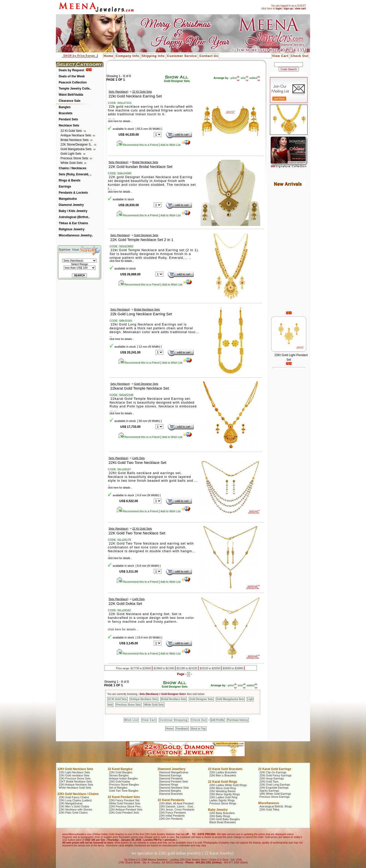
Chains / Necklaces (73, 168)
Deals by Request (71, 70)
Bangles (65, 107)
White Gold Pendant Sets (125, 803)
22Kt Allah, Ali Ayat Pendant (176, 803)
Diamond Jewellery (172, 769)
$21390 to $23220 (187, 668)
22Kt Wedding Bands (223, 791)
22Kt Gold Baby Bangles (225, 819)
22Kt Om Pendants (171, 819)
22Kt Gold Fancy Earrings (276, 775)
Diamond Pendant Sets (173, 781)
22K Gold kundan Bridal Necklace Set (140, 167)
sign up (288, 9)
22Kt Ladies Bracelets (223, 772)
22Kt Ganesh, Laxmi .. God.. (177, 806)
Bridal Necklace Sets (75, 140)
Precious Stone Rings (223, 803)
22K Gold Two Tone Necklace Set (137, 533)
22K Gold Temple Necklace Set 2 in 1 (142, 240)
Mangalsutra (68, 199)
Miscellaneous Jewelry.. (76, 235)
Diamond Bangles (170, 791)
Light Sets (138, 458)
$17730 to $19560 (141, 668)
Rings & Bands (70, 180)
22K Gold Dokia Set (125, 603)
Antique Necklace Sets (76, 135)
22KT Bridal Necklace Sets (75, 781)
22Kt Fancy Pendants (172, 813)
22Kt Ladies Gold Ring (223, 797)
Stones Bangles (119, 775)
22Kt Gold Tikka (269, 809)
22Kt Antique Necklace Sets (76, 785)
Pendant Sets (68, 119)
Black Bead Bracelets (223, 822)
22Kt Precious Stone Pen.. (125, 806)
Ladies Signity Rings (222, 800)
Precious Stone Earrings (275, 797)
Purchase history (238, 720)
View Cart (280, 56)
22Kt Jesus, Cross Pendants (177, 809)
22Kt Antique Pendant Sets (126, 809)
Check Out (300, 56)
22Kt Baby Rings (220, 816)
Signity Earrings (269, 791)
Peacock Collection (73, 82)
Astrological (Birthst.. (74, 217)
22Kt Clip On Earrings (273, 772)
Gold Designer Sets (177, 81)
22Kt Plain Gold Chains (73, 813)
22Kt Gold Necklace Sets (75, 769)
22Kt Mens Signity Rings (225, 794)
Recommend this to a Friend (137, 145)
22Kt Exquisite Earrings (274, 788)
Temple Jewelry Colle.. (75, 89)
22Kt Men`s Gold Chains (74, 806)
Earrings (65, 187)
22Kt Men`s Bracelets (223, 775)
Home (108, 56)
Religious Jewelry (72, 229)
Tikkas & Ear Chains (73, 223)
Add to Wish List (175, 145)
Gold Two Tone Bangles (124, 791)
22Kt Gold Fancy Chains (74, 797)
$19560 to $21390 (164, 668)
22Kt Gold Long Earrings (275, 785)
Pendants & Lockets (73, 193)
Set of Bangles (118, 788)
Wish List (131, 720)
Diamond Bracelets (171, 794)
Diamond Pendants (171, 778)
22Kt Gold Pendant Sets (124, 813)
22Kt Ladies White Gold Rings (228, 785)
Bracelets (66, 113)
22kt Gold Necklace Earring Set (135, 96)
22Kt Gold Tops (269, 781)
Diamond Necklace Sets (174, 788)
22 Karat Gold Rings (223, 782)
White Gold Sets (72, 163)
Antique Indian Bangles (123, 778)
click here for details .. (120, 121)
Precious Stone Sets (75, 158)
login (279, 9)
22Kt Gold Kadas (120, 781)
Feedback (182, 729)
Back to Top (198, 729)
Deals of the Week (72, 76)
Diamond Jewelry (71, 205)
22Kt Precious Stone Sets (75, 778)
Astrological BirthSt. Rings (276, 806)
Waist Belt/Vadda (71, 95)
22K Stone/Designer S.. (77, 145)
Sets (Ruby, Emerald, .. (75, 174)
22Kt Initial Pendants (172, 816)
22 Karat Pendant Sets (124, 797)
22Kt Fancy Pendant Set (124, 800)
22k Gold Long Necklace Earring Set (141, 314)
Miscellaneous (269, 803)
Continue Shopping (173, 720)
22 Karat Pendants (171, 800)
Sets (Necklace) (118, 92)
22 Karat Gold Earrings (275, 769)
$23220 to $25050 (210, 668)
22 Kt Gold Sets (72, 131)
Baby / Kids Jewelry (73, 211)
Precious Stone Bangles (124, 785)
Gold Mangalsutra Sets (76, 149)
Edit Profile (217, 720)
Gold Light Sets (71, 154)
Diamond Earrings (170, 775)
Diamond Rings (169, 785)
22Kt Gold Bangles (121, 772)
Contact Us (209, 56)
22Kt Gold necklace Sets (74, 775)
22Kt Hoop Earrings (272, 778)
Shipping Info (153, 56)
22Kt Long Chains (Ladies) (75, 800)
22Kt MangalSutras (71, 803)
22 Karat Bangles (120, 769)
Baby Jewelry (218, 810)
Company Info (127, 56)
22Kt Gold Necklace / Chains (78, 794)
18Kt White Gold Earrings (275, 794)
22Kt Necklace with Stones (75, 809)
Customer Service (182, 56)
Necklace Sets (69, 125)
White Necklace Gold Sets (75, 788)
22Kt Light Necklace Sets (74, 772)
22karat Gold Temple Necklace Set (140, 388)
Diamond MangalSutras (174, 772)
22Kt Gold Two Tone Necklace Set (137, 463)
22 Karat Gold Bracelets (225, 769)
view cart (300, 9)
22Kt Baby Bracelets (222, 813)
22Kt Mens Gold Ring (223, 788)
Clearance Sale (70, 101)
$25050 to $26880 (233, 668)
